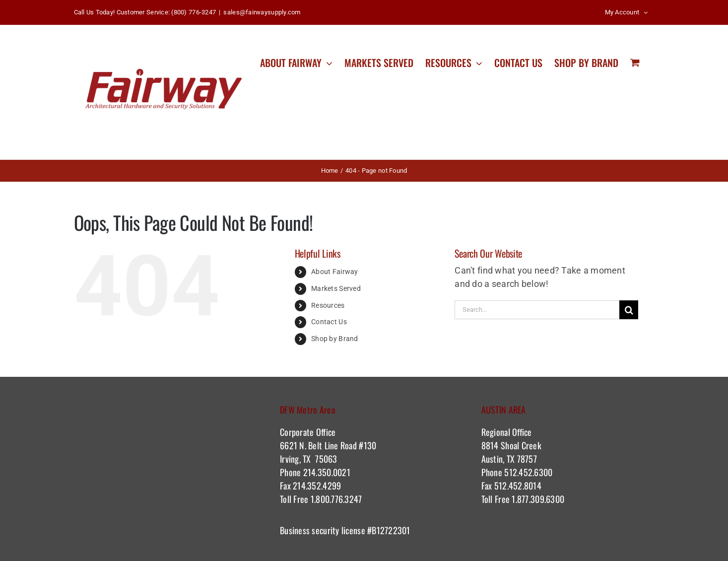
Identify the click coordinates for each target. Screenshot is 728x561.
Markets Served (336, 288)
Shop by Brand (335, 339)
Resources (328, 305)
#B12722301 (390, 530)
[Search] (629, 310)
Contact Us (329, 322)
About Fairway (335, 272)
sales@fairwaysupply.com (262, 12)
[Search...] (537, 310)
